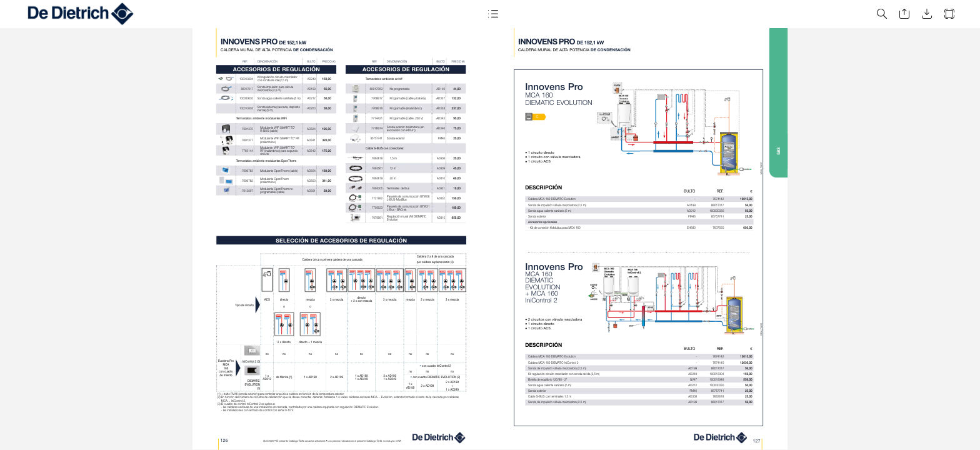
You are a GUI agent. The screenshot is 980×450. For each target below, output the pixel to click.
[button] (492, 14)
